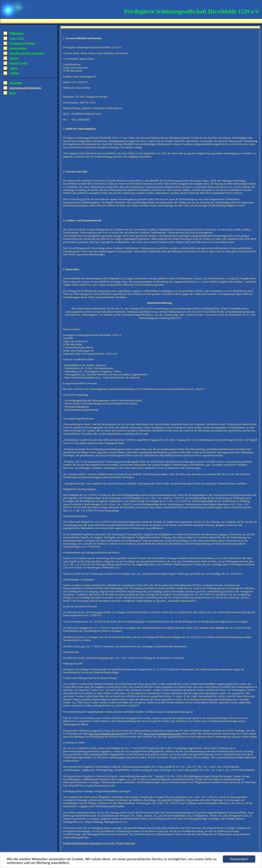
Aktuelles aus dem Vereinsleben (27, 53)
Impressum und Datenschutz (25, 88)
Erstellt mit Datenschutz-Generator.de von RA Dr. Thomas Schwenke (99, 843)
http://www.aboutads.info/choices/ (107, 734)
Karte (13, 93)
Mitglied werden (18, 63)
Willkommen (16, 33)
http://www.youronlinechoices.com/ (162, 734)
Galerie (13, 68)
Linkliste (14, 73)
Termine (14, 58)
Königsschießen (18, 48)
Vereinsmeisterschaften (22, 43)
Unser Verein (17, 38)
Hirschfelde (16, 83)
